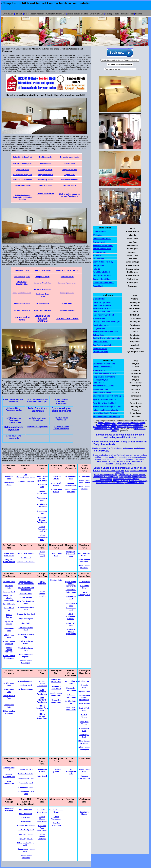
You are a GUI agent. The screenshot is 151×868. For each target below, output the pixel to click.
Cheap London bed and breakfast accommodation (121, 458)
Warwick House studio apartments (26, 583)
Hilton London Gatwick (42, 554)
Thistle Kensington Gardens (42, 529)
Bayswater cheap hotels (69, 157)
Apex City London (26, 834)
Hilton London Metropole (9, 712)
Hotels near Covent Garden (67, 270)
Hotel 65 (97, 269)
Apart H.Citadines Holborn (104, 399)
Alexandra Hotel (9, 587)
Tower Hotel (26, 821)
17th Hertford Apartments (42, 692)
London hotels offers (45, 194)
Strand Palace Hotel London (84, 481)
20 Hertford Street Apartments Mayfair (14, 409)
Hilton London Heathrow (84, 567)
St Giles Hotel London (56, 490)
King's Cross (67, 170)
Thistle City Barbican (26, 481)
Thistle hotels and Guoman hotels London (128, 448)
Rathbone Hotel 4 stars (71, 696)
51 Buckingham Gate (71, 772)
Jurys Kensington (26, 618)
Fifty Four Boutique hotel (26, 602)
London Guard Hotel (42, 492)
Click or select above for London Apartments (69, 195)
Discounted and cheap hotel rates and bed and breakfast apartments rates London (122, 482)
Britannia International (26, 825)
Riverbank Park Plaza (102, 308)
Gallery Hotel (99, 335)
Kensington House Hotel (26, 629)
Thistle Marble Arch (9, 697)
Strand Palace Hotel (71, 477)
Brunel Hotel (98, 258)
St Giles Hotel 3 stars (71, 702)
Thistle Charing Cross (84, 594)
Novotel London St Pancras (105, 413)
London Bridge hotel (26, 830)
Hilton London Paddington (9, 657)
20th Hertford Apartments (42, 700)
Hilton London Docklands (26, 856)
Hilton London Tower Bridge (26, 844)
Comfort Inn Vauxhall (102, 345)
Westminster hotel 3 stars (56, 687)
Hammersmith (19, 277)
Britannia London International (107, 417)
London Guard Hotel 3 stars (56, 694)
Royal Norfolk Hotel (101, 272)
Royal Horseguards (9, 782)
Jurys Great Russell (56, 477)
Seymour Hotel (9, 592)
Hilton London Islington (42, 594)
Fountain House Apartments (61, 419)
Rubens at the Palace (102, 392)
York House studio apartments (26, 589)
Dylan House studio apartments (42, 478)
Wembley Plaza (100, 252)
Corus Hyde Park (26, 769)
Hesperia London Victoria (104, 377)
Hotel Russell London (56, 484)
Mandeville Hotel (84, 587)
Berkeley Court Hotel (102, 279)
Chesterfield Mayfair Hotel (104, 364)
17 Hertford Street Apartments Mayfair (61, 428)
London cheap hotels (67, 318)
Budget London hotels (104, 444)
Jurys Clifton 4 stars (71, 682)
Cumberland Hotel (9, 706)
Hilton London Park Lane (42, 708)
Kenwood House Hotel (103, 246)
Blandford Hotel (100, 349)
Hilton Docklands (26, 839)
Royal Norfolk (9, 604)
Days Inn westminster (56, 824)
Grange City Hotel (101, 352)
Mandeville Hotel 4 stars (71, 689)
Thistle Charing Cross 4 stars (42, 819)
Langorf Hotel (99, 328)
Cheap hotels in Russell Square (105, 477)
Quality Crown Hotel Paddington (107, 321)
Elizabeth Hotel (99, 299)
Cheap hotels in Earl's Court (113, 471)
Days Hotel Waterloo (102, 305)
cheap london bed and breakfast (126, 479)
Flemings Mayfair (100, 380)
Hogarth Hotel (26, 597)
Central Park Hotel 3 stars (56, 681)
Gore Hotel (26, 623)
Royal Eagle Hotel (101, 389)
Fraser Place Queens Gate (104, 373)
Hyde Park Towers (9, 623)
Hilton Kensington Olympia (26, 655)
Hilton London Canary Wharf (26, 850)
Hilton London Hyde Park (42, 537)
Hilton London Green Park (42, 716)
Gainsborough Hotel (102, 302)
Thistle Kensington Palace (26, 642)
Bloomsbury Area (22, 270)
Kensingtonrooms (101, 325)
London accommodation (134, 459)
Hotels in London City (101, 448)
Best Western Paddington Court (107, 406)
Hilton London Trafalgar (71, 490)
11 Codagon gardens (56, 770)
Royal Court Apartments (42, 505)
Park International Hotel (104, 283)
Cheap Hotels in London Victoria (132, 475)
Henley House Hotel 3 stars (9, 554)
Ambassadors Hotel (102, 239)
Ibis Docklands (26, 814)
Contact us (8, 14)
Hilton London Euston (26, 562)
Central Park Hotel (42, 485)
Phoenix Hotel (99, 370)
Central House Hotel (102, 311)
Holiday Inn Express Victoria (106, 410)
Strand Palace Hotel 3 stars (42, 811)
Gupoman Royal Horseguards (42, 828)
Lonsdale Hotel (100, 231)
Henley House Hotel (56, 554)
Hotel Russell (26, 558)
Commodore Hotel (42, 512)
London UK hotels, (121, 481)
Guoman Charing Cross (71, 484)
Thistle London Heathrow (84, 560)
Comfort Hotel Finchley (103, 262)
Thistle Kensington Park (26, 649)
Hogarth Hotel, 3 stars (9, 561)
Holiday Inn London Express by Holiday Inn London (23, 197)
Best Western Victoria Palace (106, 331)
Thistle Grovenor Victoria (56, 811)
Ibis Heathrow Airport (84, 554)
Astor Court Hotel (9, 691)
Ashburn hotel (26, 594)
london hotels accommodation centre (118, 457)
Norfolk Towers (9, 616)
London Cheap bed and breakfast (42, 318)
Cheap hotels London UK (106, 442)
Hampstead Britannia (9, 809)
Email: (19, 14)
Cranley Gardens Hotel (26, 614)
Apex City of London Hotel (105, 403)
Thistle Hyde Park (9, 636)
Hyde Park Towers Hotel (103, 315)
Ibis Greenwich (26, 810)
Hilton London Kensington (26, 662)
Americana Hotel (100, 342)
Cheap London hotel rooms (134, 442)
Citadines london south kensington (108, 396)
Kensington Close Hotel (103, 386)
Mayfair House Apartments (42, 683)
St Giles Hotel (84, 476)
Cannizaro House (84, 813)
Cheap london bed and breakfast (109, 461)
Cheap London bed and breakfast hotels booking (112, 455)
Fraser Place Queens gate (26, 636)
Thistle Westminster (56, 818)
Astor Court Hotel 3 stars (71, 708)
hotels (74, 170)
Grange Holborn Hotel (102, 367)
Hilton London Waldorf (84, 488)
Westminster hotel (42, 499)
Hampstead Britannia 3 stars (71, 554)
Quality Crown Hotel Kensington (107, 338)
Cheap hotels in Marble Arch (106, 475)
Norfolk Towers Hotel (102, 249)
